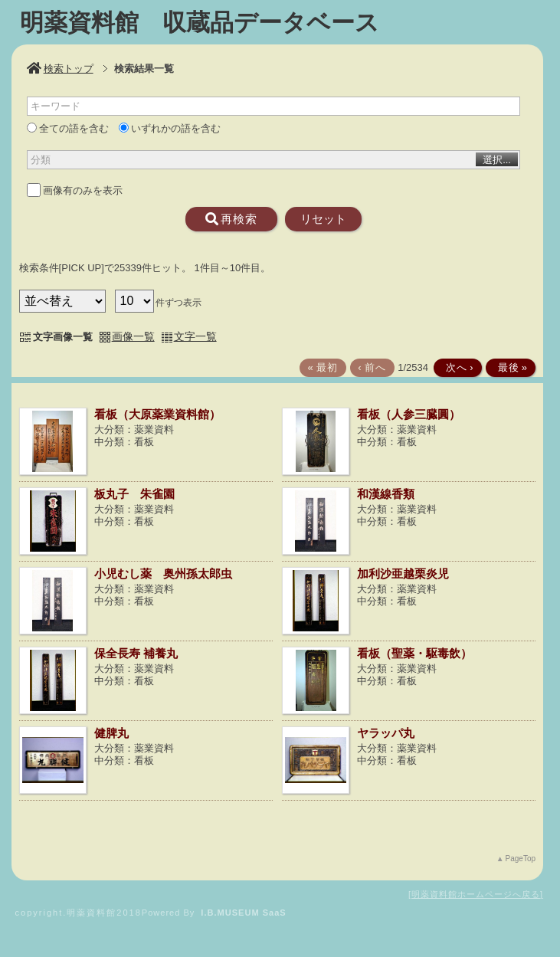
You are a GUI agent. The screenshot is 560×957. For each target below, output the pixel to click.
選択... (497, 160)
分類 (41, 160)
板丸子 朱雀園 (134, 494)
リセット (323, 219)
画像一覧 (133, 336)
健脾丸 (111, 733)
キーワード (56, 106)
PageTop (521, 859)
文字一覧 (195, 336)
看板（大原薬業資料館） (157, 414)
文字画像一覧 (63, 337)
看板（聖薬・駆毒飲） (414, 653)
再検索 (231, 219)
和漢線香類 (386, 494)
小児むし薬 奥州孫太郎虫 (163, 574)
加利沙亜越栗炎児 (403, 574)
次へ (457, 367)
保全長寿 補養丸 (136, 653)
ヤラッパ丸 (386, 733)
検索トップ (60, 69)
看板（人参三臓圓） (409, 414)
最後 (509, 367)
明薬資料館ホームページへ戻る (476, 894)
